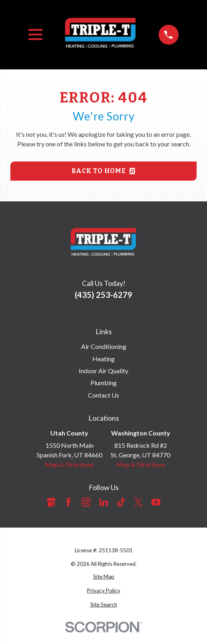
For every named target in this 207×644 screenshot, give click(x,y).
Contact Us (103, 395)
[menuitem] (103, 577)
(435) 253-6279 (103, 295)
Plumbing (103, 383)
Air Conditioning (104, 346)
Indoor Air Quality (103, 371)
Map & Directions (70, 464)
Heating (103, 359)
